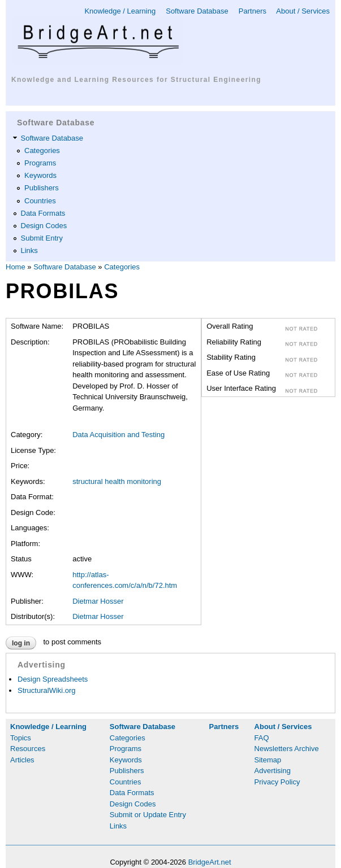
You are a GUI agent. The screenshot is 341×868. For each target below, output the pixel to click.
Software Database (197, 11)
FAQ (262, 738)
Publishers (42, 188)
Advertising (273, 771)
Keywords (40, 175)
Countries (40, 201)
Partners (252, 11)
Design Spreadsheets (53, 679)
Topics (21, 738)
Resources (28, 749)
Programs (40, 163)
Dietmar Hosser (98, 601)
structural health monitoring (117, 481)
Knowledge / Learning (120, 11)
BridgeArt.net (210, 862)
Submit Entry (42, 238)
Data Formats (43, 213)
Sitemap (268, 760)
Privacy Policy (277, 782)
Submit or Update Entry (148, 815)
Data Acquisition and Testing (118, 435)
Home (16, 267)
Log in (21, 643)
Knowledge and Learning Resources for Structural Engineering (136, 80)
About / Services (303, 11)
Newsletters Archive (287, 749)
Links (29, 250)
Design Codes (44, 226)
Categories (42, 151)
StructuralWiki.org (47, 690)
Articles (22, 760)
